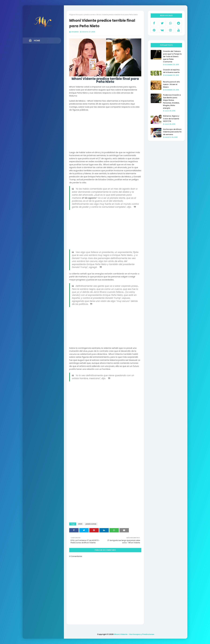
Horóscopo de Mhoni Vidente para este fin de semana (172, 132)
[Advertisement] (105, 132)
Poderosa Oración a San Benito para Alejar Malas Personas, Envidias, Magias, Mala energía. (172, 101)
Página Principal (76, 15)
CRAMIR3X (75, 32)
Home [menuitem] (34, 40)
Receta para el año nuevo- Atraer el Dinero (171, 84)
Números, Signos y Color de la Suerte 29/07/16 (171, 119)
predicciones (89, 15)
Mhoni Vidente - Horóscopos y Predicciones (134, 634)
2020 (80, 524)
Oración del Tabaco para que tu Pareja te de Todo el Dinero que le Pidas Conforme (172, 56)
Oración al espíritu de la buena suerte (171, 71)
